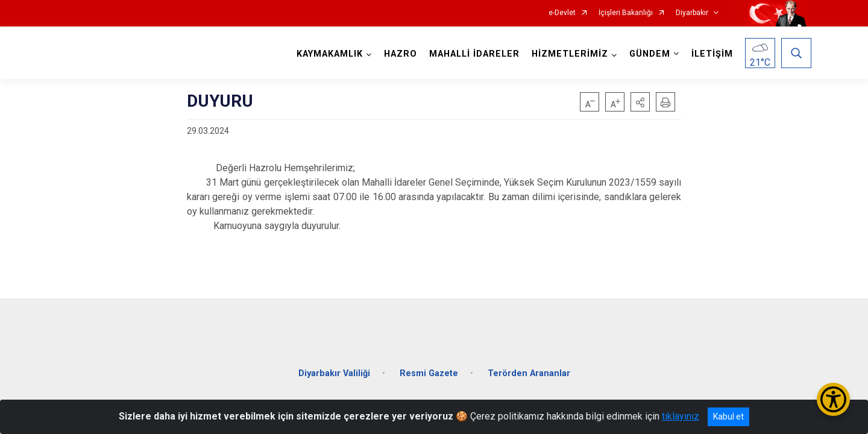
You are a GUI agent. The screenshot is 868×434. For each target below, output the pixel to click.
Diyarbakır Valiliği (334, 366)
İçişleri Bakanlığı (626, 13)
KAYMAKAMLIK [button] (328, 54)
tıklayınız (681, 416)
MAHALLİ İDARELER (473, 54)
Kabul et (728, 417)
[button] (640, 102)
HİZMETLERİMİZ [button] (568, 54)
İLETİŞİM (710, 54)
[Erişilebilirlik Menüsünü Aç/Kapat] (833, 399)
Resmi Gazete (429, 366)
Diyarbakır (692, 13)
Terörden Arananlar (529, 366)
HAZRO (399, 54)
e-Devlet (562, 13)
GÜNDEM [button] (648, 54)
